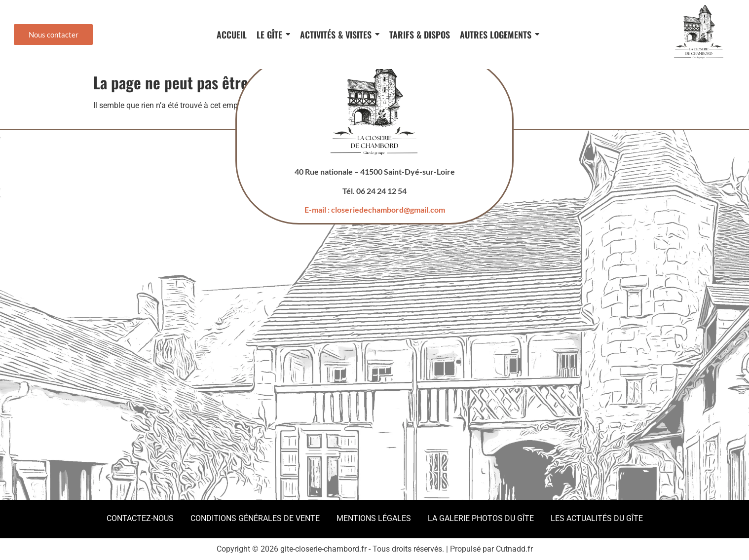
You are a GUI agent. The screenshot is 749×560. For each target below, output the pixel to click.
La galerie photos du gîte (481, 518)
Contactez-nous (140, 518)
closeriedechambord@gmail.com (388, 209)
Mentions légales (374, 518)
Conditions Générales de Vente (255, 518)
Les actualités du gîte (597, 518)
